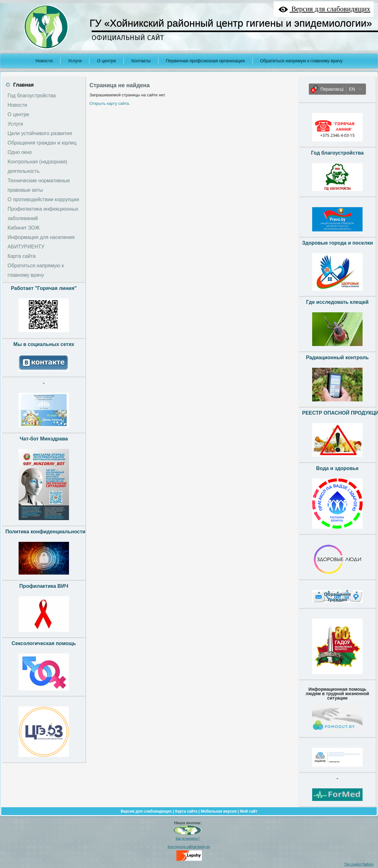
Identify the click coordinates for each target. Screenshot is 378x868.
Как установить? (188, 839)
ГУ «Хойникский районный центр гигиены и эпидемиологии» (231, 23)
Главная (23, 85)
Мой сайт (249, 811)
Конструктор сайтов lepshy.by (189, 847)
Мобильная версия (219, 811)
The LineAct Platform (359, 864)
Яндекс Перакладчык (348, 99)
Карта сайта (186, 811)
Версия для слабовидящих (146, 811)
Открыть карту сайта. (110, 103)
